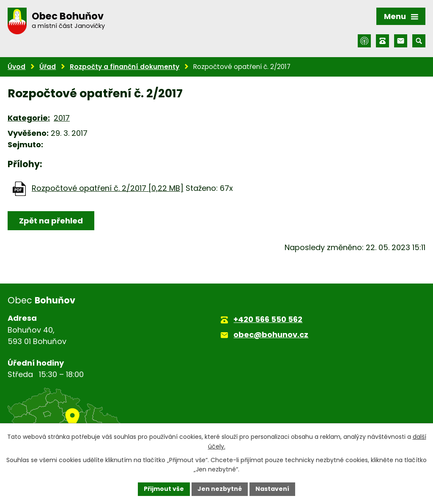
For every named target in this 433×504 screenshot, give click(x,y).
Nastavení (272, 489)
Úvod (16, 67)
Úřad (48, 67)
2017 (62, 118)
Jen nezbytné (220, 489)
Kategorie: (29, 118)
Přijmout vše (164, 489)
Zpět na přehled (51, 221)
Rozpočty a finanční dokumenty (125, 67)
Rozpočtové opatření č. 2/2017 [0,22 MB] (108, 188)
